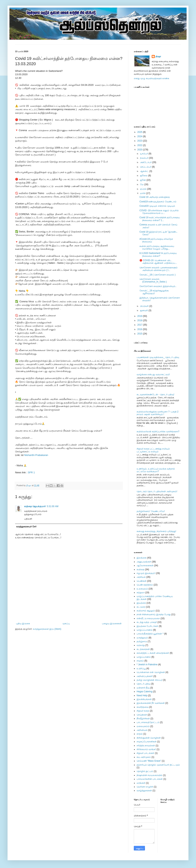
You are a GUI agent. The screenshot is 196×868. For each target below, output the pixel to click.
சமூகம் (140, 661)
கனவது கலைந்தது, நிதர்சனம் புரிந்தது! (156, 531)
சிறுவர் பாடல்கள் (145, 753)
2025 (140, 132)
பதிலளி (28, 519)
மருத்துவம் (142, 638)
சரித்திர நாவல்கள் (146, 746)
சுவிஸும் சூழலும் (146, 611)
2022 (140, 145)
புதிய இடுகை (23, 624)
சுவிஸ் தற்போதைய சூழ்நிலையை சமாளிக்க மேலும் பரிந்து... (157, 248)
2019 (140, 316)
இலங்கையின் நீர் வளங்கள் (151, 703)
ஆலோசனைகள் (145, 566)
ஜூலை (144, 176)
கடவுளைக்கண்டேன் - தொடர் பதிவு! (155, 395)
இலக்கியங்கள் (144, 699)
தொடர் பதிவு (143, 684)
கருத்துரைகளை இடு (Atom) (47, 629)
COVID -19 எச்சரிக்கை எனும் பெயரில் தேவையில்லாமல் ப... (159, 212)
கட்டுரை (141, 607)
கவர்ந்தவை (143, 707)
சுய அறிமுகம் (144, 757)
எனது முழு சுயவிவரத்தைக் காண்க (152, 78)
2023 (140, 141)
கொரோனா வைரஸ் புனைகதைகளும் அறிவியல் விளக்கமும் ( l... (158, 269)
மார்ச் (143, 193)
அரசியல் (141, 577)
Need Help (142, 695)
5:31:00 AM (52, 506)
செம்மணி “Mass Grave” (149, 761)
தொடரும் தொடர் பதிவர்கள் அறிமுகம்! (157, 491)
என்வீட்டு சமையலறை (148, 618)
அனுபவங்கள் (144, 562)
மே (142, 184)
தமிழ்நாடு (142, 641)
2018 (140, 320)
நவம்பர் (144, 158)
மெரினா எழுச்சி (145, 787)
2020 (140, 150)
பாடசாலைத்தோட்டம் (148, 722)
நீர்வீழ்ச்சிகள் (143, 719)
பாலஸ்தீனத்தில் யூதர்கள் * (150, 634)
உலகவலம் (142, 589)
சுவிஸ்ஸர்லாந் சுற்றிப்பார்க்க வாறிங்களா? (158, 432)
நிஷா (158, 56)
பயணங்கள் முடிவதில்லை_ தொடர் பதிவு (158, 357)
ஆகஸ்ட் (145, 171)
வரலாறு (141, 645)
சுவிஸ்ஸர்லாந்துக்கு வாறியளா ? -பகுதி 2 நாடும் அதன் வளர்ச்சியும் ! (158, 413)
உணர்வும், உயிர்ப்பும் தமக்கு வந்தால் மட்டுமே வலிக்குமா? (156, 470)
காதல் (140, 734)
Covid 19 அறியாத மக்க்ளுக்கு (155, 197)
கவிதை (140, 569)
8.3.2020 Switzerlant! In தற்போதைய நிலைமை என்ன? (158, 255)
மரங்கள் (141, 783)
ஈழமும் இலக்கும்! (146, 573)
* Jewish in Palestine (147, 665)
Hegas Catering (144, 692)
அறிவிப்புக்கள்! (145, 676)
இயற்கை (141, 603)
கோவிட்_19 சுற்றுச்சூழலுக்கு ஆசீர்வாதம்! (154, 292)
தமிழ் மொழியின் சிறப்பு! (149, 680)
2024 (140, 136)
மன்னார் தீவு (143, 688)
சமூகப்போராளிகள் (147, 742)
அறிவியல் (142, 730)
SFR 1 (31, 472)
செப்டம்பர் (146, 167)
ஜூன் (143, 180)
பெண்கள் (142, 581)
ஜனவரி (144, 310)
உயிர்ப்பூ (141, 668)
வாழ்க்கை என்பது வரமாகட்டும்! (153, 374)
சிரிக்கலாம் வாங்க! (146, 749)
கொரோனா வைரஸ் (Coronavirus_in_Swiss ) (153, 280)
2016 (140, 329)
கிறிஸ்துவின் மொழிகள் (149, 738)
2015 (140, 334)
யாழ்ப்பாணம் (144, 657)
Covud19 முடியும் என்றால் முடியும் (157, 206)
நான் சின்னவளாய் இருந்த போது (154, 614)
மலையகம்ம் (143, 726)
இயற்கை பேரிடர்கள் (147, 626)
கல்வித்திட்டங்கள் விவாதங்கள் (153, 653)
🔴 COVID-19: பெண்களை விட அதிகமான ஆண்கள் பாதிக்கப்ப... (158, 262)
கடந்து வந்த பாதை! (147, 622)
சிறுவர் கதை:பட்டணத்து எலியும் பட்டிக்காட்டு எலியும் (153, 450)
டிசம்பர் (144, 154)
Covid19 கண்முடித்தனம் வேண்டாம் (158, 202)
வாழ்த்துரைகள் (144, 791)
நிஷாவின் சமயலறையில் (149, 775)
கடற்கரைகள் (143, 649)
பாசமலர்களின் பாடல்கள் (150, 779)
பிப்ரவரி (145, 306)
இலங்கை (142, 558)
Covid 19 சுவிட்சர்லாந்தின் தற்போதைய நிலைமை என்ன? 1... (160, 219)
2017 (140, 325)
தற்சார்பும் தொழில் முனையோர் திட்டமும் (158, 765)
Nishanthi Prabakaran (36, 455)
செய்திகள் (142, 715)
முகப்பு (66, 624)
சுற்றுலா (141, 593)
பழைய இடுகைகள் (112, 624)
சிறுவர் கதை (143, 711)
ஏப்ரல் (144, 189)
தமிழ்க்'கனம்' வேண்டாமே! (151, 511)
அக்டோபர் (146, 162)
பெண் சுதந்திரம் (145, 585)
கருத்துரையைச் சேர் (26, 527)
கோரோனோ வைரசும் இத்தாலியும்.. (158, 286)
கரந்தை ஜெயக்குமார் (35, 506)
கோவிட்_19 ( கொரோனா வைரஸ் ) (157, 275)
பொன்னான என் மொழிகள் (151, 672)
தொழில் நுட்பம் (145, 771)
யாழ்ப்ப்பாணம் (145, 630)
